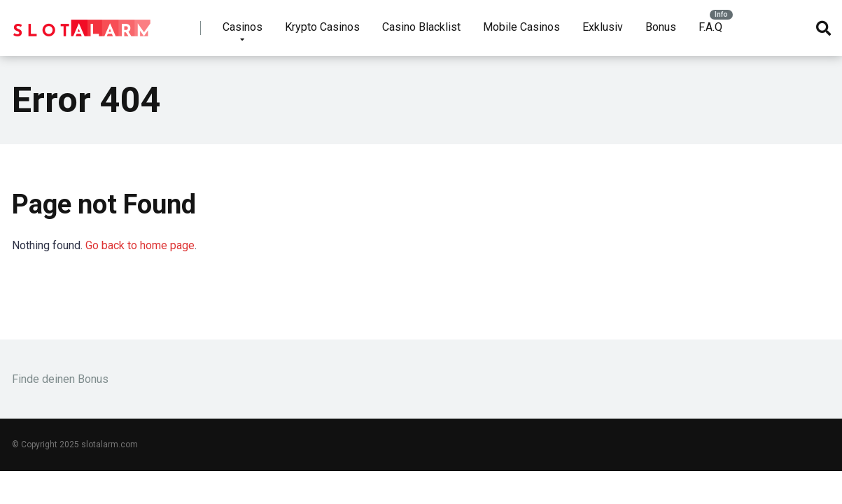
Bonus (661, 27)
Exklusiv (603, 27)
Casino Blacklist (421, 27)
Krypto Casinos (322, 27)
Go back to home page (140, 245)
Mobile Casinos (521, 27)
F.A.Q (710, 27)
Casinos (243, 27)
